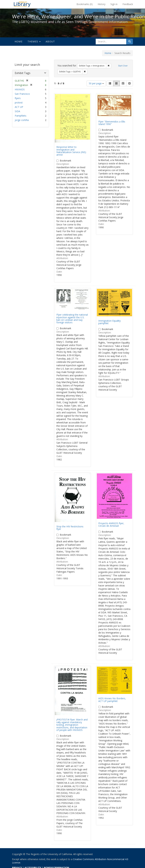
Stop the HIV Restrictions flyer (70, 528)
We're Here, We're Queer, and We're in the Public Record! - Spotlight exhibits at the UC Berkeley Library (22, 4)
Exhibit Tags (23, 73)
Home (19, 41)
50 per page (96, 83)
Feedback (128, 4)
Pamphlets (21, 116)
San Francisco (22, 94)
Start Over (123, 66)
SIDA (17, 111)
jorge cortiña (22, 120)
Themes (34, 41)
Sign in (114, 4)
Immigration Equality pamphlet (110, 322)
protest (19, 103)
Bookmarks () (85, 4)
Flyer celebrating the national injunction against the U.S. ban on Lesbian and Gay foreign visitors (72, 319)
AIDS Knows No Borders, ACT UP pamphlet (112, 700)
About (50, 41)
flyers (18, 98)
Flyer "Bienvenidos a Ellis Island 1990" (112, 123)
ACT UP (19, 107)
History (102, 4)
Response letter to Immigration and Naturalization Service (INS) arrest (71, 151)
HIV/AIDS (20, 89)
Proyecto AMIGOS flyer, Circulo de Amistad (111, 525)
